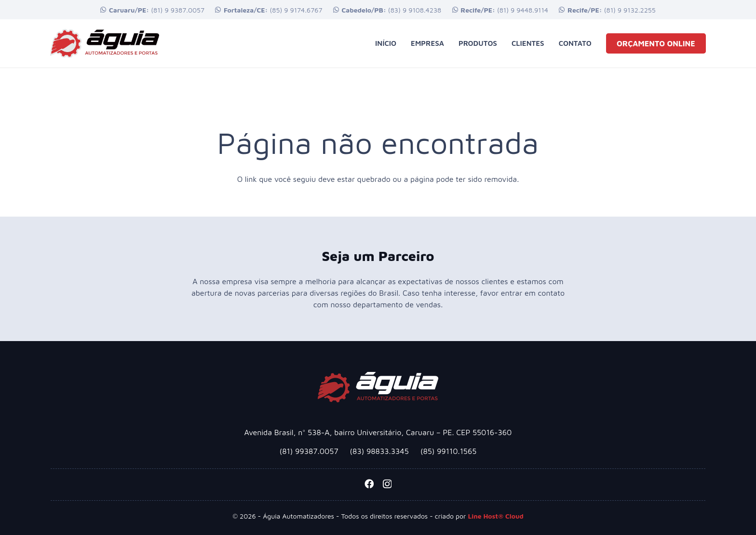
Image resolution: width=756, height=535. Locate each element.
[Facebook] (369, 484)
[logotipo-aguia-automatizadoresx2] (105, 43)
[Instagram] (387, 484)
